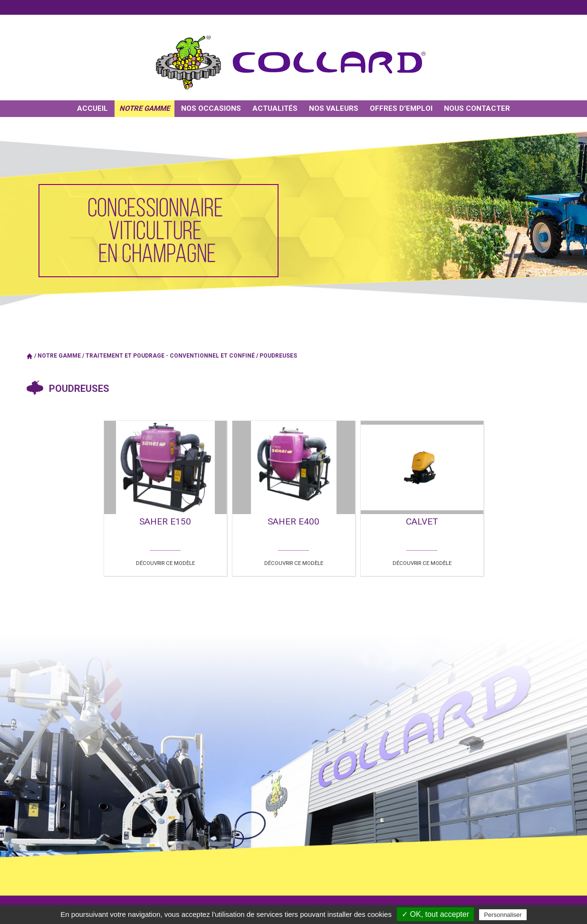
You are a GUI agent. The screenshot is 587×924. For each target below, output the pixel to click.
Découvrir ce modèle (165, 562)
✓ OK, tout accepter (435, 914)
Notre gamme (59, 356)
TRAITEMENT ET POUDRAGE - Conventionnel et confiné (170, 356)
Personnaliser (503, 915)
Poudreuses (278, 356)
